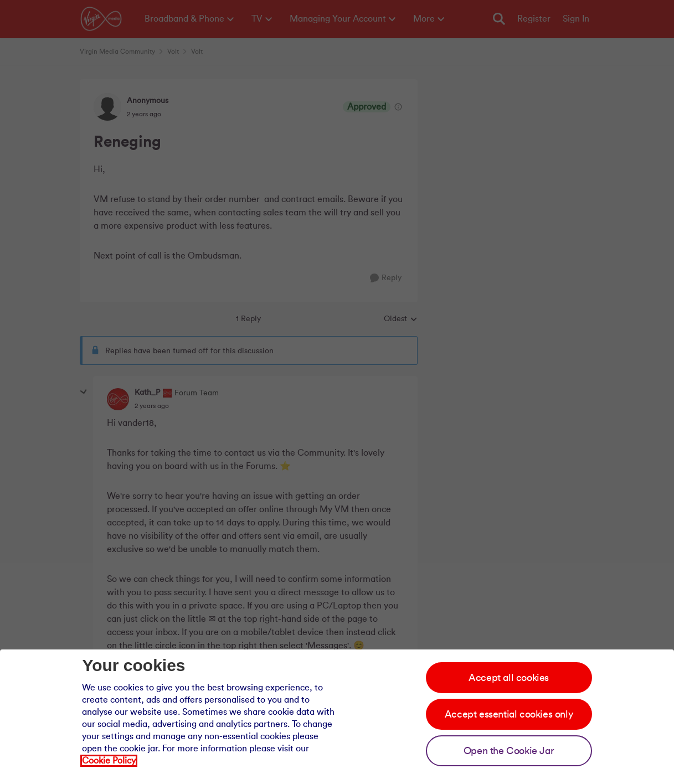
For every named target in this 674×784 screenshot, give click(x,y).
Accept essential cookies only (509, 714)
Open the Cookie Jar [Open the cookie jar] (509, 751)
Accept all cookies (509, 678)
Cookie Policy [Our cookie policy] (109, 761)
